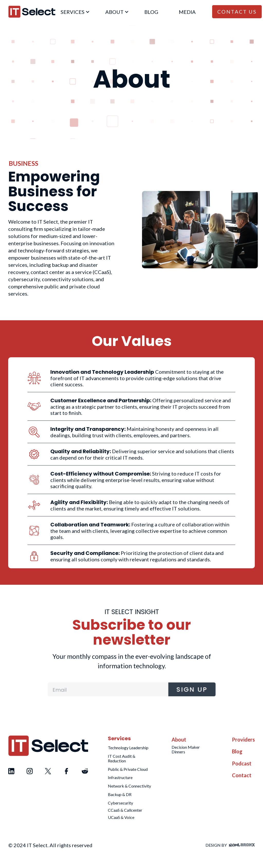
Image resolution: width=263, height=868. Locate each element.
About (179, 739)
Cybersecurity (120, 803)
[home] (32, 12)
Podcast (242, 763)
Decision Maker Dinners (186, 749)
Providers (243, 739)
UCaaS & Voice (121, 817)
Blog (237, 751)
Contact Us (237, 12)
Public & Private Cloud (128, 769)
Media (187, 12)
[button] (73, 12)
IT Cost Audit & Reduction (122, 758)
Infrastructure (120, 777)
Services (119, 738)
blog (151, 12)
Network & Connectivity (129, 786)
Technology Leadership (128, 748)
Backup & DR (120, 794)
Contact (242, 775)
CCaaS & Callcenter (125, 810)
